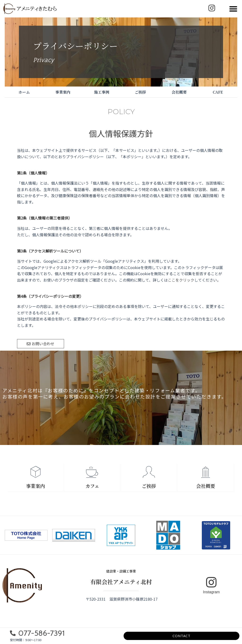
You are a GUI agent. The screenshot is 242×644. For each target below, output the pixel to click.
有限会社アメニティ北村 (121, 582)
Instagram (211, 592)
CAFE (218, 92)
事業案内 (63, 92)
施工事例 (102, 92)
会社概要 (179, 92)
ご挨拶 (140, 92)
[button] (233, 9)
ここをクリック (181, 280)
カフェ (92, 486)
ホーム (24, 92)
